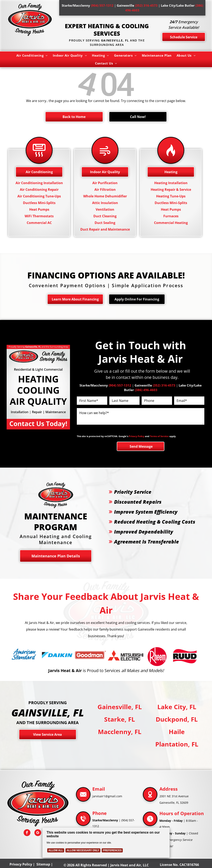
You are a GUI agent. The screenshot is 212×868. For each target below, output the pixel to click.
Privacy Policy (137, 436)
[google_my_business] (38, 833)
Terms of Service (159, 436)
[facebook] (27, 833)
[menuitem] (32, 55)
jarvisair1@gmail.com (107, 796)
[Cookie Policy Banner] (106, 843)
